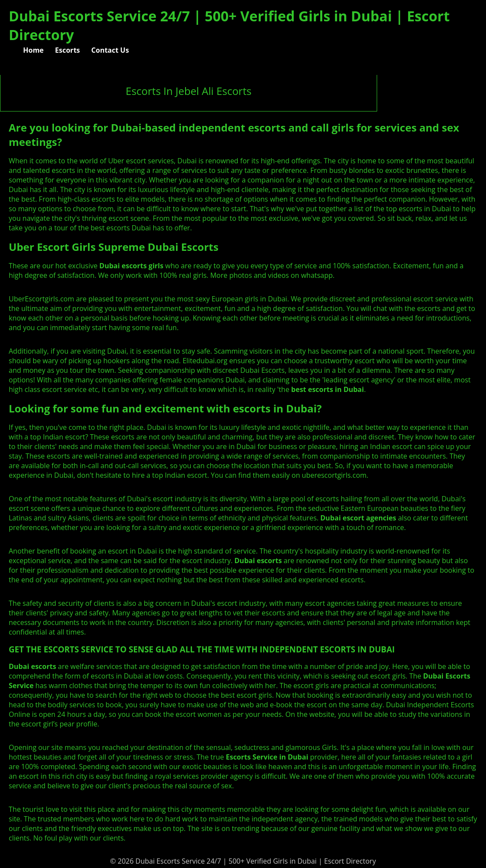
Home (33, 50)
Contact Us (110, 50)
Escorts (67, 50)
